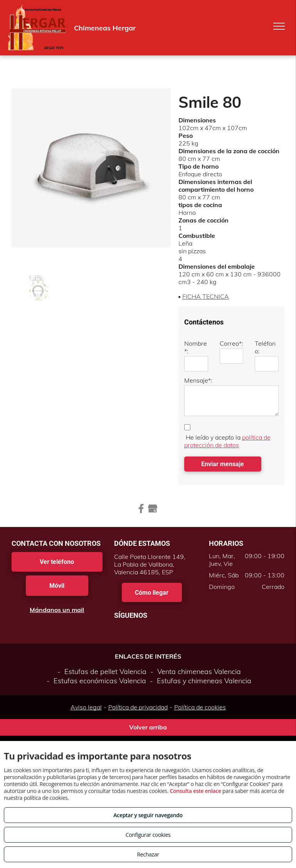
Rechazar (148, 854)
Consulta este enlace (195, 791)
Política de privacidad (138, 707)
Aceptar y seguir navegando (148, 815)
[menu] (279, 26)
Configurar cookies (148, 835)
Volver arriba (148, 727)
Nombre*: (196, 347)
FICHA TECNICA (206, 296)
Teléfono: (265, 347)
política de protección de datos (227, 441)
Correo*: (231, 343)
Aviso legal (86, 707)
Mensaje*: (198, 380)
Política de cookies (200, 707)
